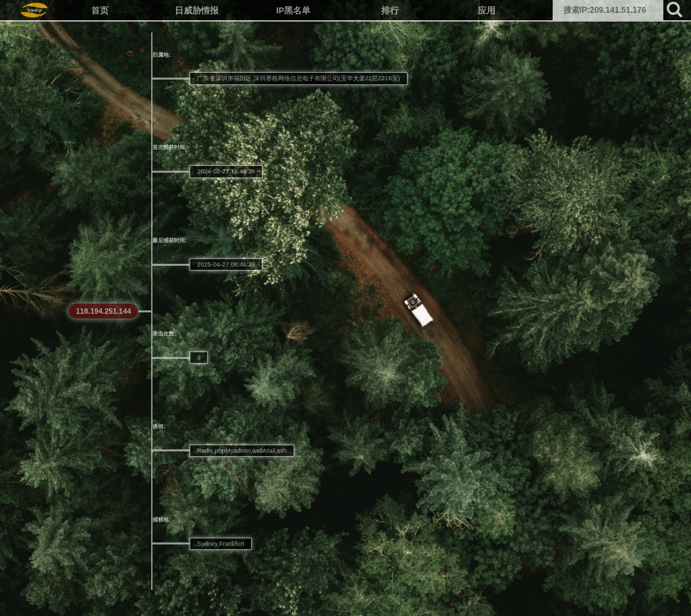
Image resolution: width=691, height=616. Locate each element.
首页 (100, 11)
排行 (390, 11)
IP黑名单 (293, 11)
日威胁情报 (197, 11)
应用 (487, 11)
